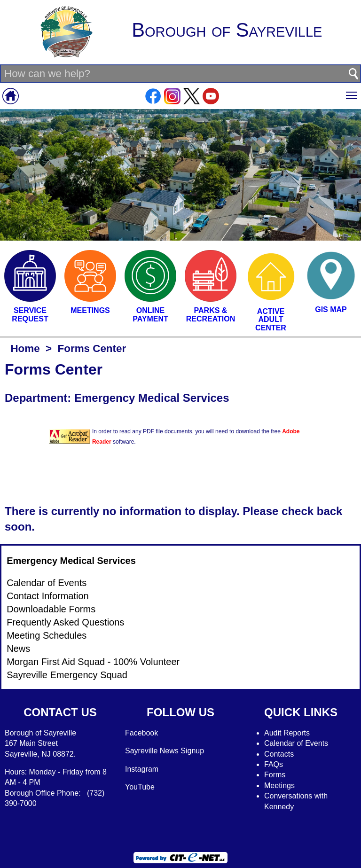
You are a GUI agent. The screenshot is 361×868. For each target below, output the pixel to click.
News (18, 649)
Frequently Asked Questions (65, 622)
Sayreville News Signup (165, 751)
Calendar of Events (47, 583)
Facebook (141, 733)
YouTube (140, 787)
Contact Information (48, 596)
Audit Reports (287, 733)
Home (25, 348)
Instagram (142, 769)
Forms (275, 775)
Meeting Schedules (47, 635)
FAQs (274, 764)
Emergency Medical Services (71, 561)
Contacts (279, 754)
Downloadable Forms (51, 609)
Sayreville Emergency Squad (67, 675)
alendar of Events (299, 743)
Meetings (279, 786)
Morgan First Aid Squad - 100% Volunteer (93, 662)
